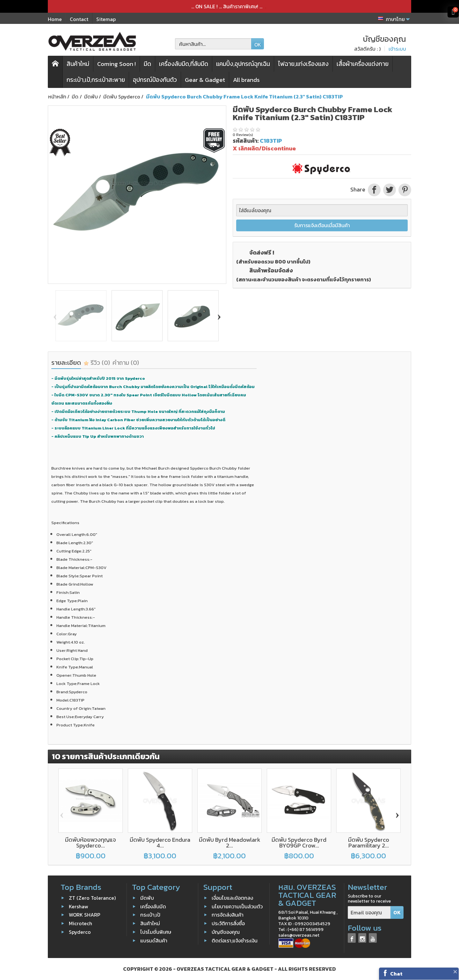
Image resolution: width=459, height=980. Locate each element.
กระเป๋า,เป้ (150, 915)
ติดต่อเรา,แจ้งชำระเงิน (235, 940)
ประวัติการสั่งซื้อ (228, 923)
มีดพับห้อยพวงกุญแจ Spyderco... (91, 843)
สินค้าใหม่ (78, 64)
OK (258, 45)
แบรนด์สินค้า (154, 940)
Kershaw (79, 906)
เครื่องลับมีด (153, 906)
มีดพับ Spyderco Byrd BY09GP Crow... (299, 843)
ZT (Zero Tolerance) (92, 898)
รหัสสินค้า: (246, 141)
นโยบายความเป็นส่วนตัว (237, 906)
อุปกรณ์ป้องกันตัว (155, 80)
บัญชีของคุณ (226, 932)
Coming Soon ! (117, 64)
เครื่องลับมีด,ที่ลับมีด (184, 64)
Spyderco (80, 932)
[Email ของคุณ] (369, 913)
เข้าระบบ (397, 49)
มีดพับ (147, 898)
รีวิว (97, 363)
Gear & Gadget (205, 80)
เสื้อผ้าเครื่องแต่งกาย (363, 64)
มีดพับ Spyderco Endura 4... (160, 843)
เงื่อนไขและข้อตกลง (232, 898)
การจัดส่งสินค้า (228, 915)
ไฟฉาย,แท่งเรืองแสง (303, 64)
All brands (246, 80)
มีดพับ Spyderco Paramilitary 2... (369, 843)
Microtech (80, 923)
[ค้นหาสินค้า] (213, 44)
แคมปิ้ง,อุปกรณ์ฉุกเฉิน (243, 64)
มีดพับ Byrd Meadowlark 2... (230, 843)
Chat (396, 974)
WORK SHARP (85, 915)
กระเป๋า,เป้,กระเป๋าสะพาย (96, 80)
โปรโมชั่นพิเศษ (156, 932)
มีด (147, 64)
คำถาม (126, 363)
